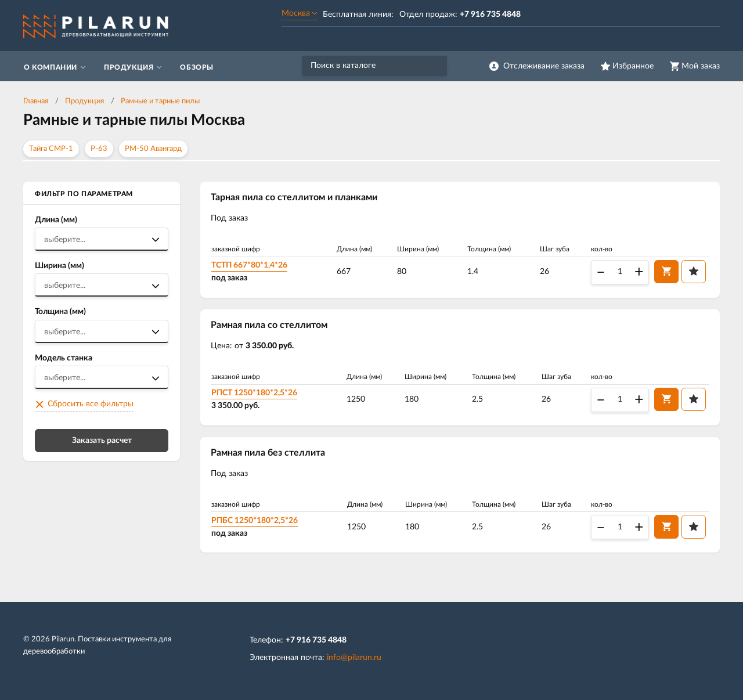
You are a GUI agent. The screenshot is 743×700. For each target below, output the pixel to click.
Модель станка (64, 358)
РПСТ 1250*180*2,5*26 (254, 393)
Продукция (84, 101)
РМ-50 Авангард (153, 149)
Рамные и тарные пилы (160, 101)
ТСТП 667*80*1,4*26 (249, 265)
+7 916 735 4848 (316, 640)
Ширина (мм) (59, 266)
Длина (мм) (56, 220)
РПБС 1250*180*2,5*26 (255, 521)
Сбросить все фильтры (91, 404)
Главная (36, 101)
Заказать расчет (102, 441)
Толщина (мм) (60, 312)
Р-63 (99, 149)
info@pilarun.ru (354, 658)
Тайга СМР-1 (51, 149)
